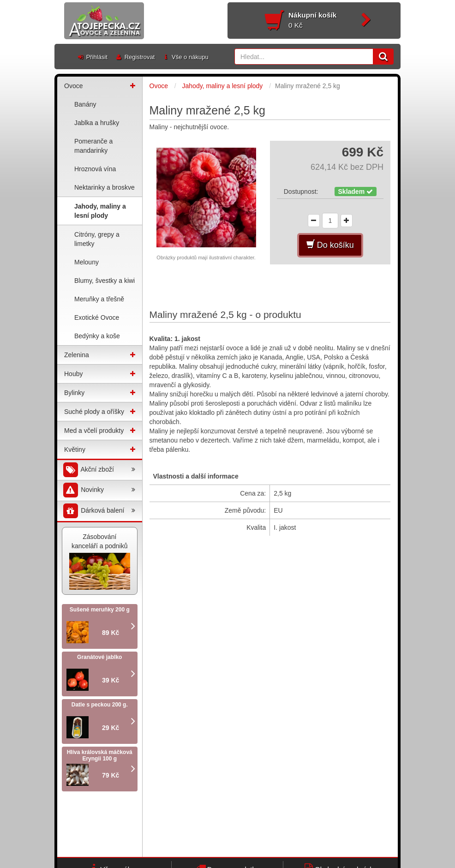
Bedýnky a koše (97, 336)
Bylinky (74, 393)
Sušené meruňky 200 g (100, 610)
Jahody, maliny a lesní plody (100, 211)
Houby (73, 374)
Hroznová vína (95, 169)
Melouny (87, 262)
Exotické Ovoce (97, 317)
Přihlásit (92, 57)
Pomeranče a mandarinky (93, 146)
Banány (85, 104)
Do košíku (330, 245)
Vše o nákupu (185, 57)
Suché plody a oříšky (94, 412)
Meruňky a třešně (99, 299)
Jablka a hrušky (97, 123)
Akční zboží (99, 470)
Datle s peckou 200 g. (100, 705)
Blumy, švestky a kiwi (105, 281)
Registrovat (135, 57)
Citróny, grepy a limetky (97, 239)
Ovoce (73, 86)
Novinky (99, 490)
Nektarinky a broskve (105, 187)
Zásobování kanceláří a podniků (100, 561)
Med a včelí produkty (94, 431)
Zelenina (77, 355)
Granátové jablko (99, 657)
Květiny (75, 449)
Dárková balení (99, 511)
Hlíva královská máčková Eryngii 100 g (100, 755)
